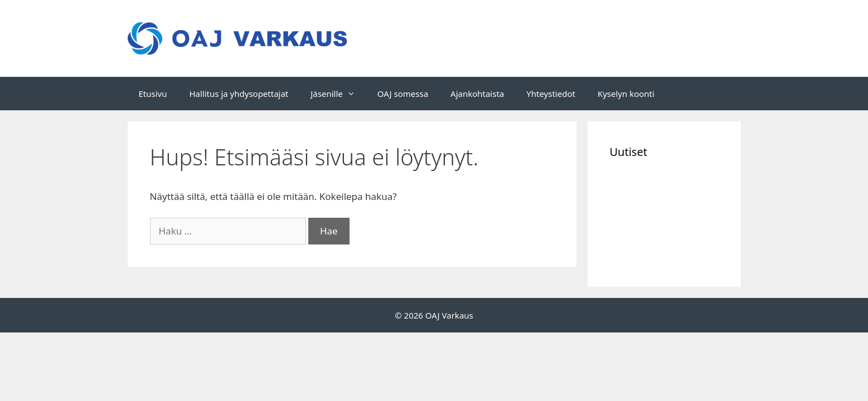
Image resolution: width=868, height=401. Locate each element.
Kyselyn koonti (626, 94)
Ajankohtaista (477, 94)
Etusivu (153, 94)
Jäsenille (338, 94)
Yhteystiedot (551, 94)
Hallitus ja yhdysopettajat (239, 94)
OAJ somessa (403, 94)
